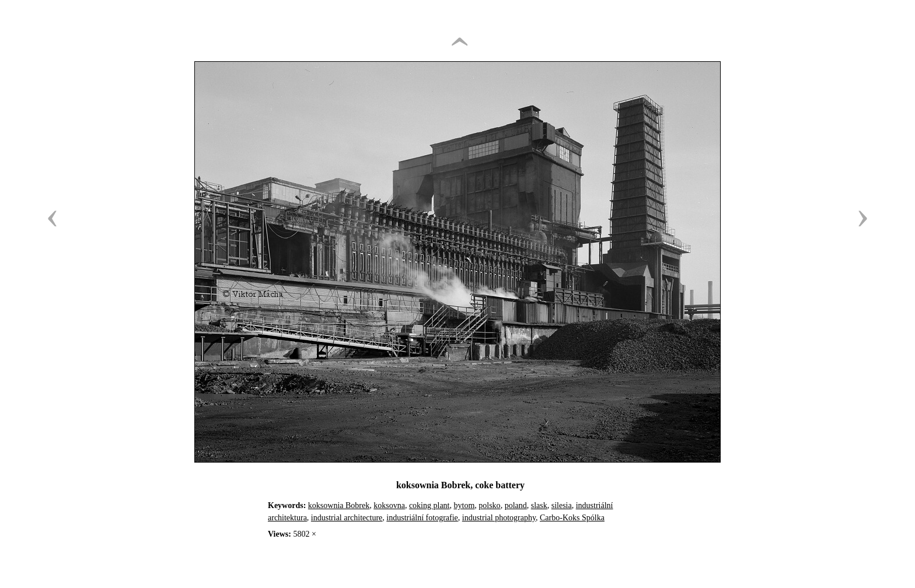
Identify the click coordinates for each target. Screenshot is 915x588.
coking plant (429, 505)
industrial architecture (347, 518)
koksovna (389, 505)
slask (539, 505)
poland (516, 505)
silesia (562, 505)
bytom (465, 505)
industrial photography (499, 518)
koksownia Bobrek (339, 505)
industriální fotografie (422, 518)
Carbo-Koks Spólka (572, 518)
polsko (489, 505)
